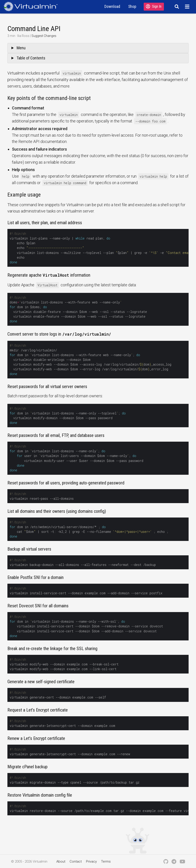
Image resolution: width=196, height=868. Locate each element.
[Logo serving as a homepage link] (32, 6)
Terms (106, 861)
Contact (76, 861)
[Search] (176, 7)
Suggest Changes (44, 36)
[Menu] (188, 7)
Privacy (91, 861)
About (61, 861)
